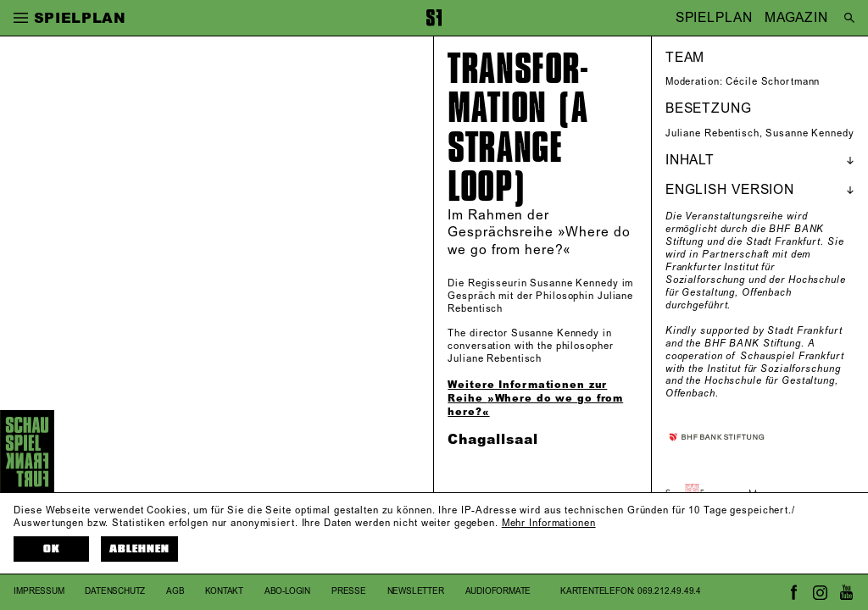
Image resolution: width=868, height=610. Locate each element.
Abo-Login (287, 591)
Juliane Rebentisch (712, 134)
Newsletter (416, 591)
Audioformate (498, 591)
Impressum (39, 591)
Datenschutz (115, 591)
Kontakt (224, 591)
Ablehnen (139, 549)
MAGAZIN (796, 17)
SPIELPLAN (714, 17)
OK (52, 549)
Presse (349, 591)
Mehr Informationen (549, 524)
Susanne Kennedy (810, 134)
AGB (175, 591)
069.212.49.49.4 (669, 591)
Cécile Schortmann (773, 82)
